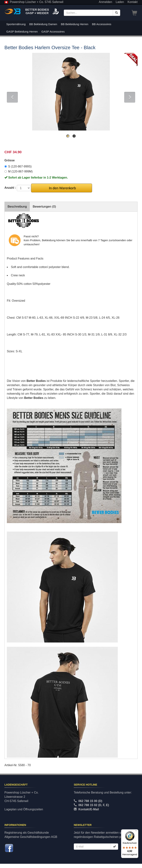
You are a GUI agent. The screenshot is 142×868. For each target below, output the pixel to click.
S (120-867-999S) (18, 166)
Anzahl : (10, 188)
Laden (120, 2)
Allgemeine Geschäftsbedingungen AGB (31, 837)
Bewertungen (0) (44, 207)
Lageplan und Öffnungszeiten (24, 809)
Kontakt (133, 2)
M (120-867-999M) (19, 171)
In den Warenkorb (62, 188)
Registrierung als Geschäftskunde (27, 833)
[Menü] (136, 832)
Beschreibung (17, 207)
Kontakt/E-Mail (89, 809)
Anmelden (105, 2)
